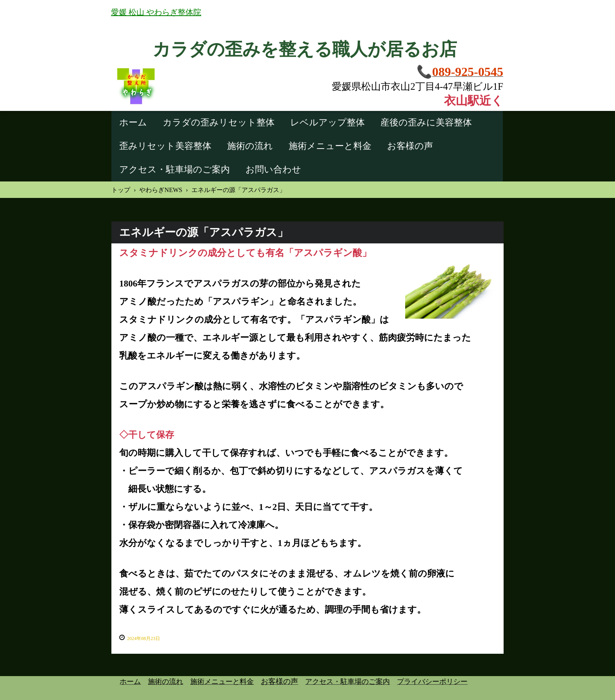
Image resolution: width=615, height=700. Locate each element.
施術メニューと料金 (330, 146)
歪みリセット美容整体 (165, 146)
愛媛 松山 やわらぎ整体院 (156, 12)
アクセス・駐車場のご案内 (175, 170)
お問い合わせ (273, 170)
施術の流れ (250, 146)
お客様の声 (410, 146)
